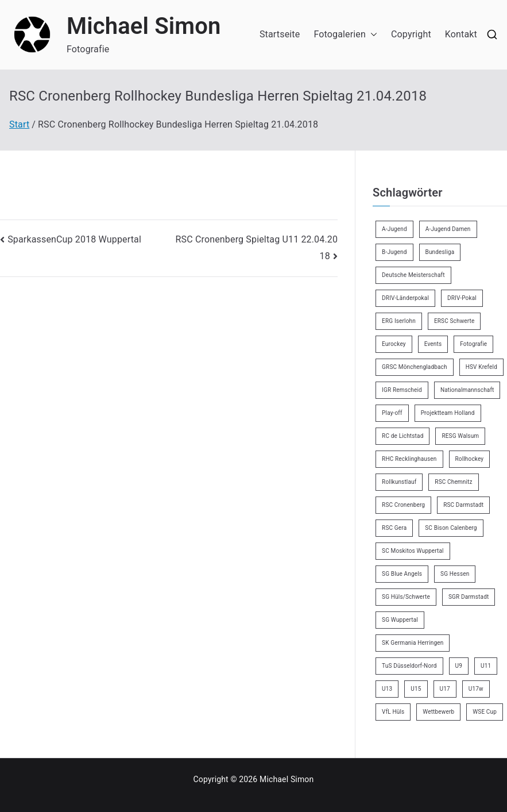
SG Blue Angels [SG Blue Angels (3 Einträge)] (402, 574)
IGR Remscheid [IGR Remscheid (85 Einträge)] (402, 390)
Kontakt (461, 34)
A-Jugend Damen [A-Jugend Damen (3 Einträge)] (448, 229)
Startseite (280, 34)
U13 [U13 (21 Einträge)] (387, 689)
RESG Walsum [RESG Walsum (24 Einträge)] (460, 436)
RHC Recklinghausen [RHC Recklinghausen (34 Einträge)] (409, 459)
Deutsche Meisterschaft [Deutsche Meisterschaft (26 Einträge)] (413, 275)
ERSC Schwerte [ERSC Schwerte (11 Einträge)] (454, 321)
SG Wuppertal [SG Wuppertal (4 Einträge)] (400, 620)
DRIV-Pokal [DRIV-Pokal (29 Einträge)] (462, 298)
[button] (371, 35)
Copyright (411, 34)
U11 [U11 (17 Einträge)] (486, 666)
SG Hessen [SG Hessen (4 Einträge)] (455, 574)
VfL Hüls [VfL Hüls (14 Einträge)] (393, 712)
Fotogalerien (345, 35)
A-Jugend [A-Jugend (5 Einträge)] (394, 229)
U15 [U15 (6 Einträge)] (416, 689)
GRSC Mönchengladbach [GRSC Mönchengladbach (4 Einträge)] (415, 367)
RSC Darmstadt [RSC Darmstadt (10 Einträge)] (463, 505)
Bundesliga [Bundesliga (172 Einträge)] (440, 252)
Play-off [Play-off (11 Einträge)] (392, 413)
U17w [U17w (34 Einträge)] (476, 689)
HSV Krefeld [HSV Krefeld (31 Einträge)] (481, 367)
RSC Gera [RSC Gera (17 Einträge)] (394, 528)
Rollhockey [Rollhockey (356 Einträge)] (470, 459)
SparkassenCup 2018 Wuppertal (74, 239)
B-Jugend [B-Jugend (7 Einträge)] (394, 252)
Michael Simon (144, 26)
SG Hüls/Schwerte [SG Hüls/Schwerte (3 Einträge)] (406, 597)
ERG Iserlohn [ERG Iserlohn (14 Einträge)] (399, 321)
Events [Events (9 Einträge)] (433, 344)
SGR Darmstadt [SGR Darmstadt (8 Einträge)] (469, 597)
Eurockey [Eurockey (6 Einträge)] (394, 344)
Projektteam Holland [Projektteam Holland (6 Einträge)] (448, 413)
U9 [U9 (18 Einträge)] (459, 666)
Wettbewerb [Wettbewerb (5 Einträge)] (438, 712)
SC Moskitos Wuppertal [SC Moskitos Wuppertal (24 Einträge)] (413, 551)
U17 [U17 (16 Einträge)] (445, 689)
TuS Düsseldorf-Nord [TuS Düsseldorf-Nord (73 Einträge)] (409, 666)
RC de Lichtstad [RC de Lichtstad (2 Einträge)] (402, 436)
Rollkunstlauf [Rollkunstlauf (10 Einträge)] (399, 482)
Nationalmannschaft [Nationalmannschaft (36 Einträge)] (467, 390)
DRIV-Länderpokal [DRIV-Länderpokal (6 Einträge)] (405, 298)
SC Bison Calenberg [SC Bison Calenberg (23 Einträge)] (451, 528)
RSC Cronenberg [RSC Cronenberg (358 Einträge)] (403, 505)
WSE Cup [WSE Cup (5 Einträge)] (485, 712)
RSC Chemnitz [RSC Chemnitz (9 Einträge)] (453, 482)
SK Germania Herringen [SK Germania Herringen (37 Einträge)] (413, 643)
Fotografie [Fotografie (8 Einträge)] (473, 344)
